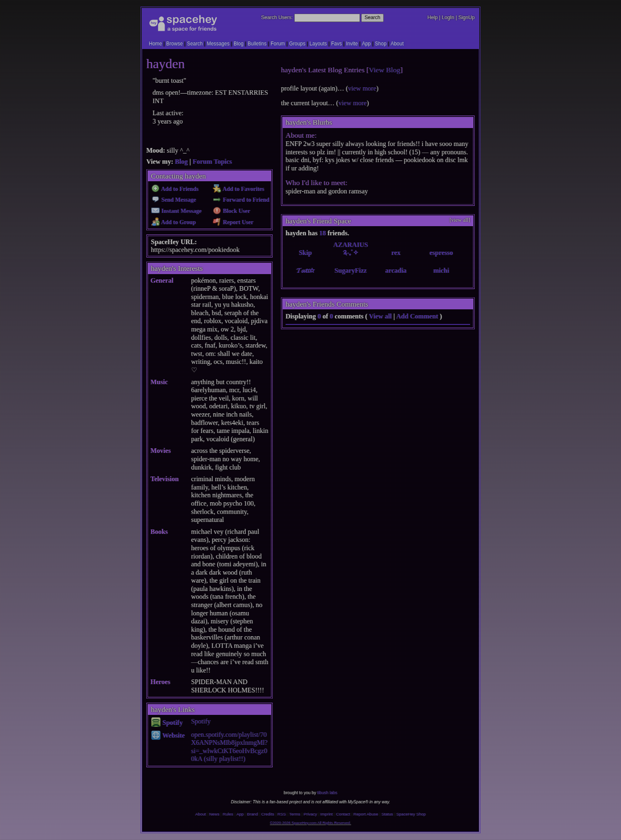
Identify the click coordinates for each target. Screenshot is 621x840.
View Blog (384, 70)
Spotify (167, 723)
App (366, 44)
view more (362, 88)
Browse (175, 44)
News (214, 814)
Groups (297, 44)
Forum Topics (212, 162)
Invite (352, 44)
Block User (232, 211)
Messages (218, 44)
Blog (239, 44)
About (397, 44)
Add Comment (417, 316)
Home (155, 44)
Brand (252, 814)
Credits (268, 814)
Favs (336, 44)
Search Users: (277, 17)
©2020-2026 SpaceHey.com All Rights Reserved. (310, 823)
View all (381, 316)
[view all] (460, 220)
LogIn (448, 17)
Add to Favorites (238, 189)
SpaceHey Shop (411, 814)
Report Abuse (366, 814)
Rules (228, 814)
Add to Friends (175, 189)
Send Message (174, 200)
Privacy (310, 814)
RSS (282, 814)
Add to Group (174, 222)
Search (372, 17)
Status (387, 814)
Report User (233, 222)
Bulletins (257, 44)
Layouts (318, 44)
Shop (381, 44)
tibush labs (327, 793)
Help (432, 17)
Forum (278, 44)
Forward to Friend (241, 200)
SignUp (467, 17)
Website (168, 735)
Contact (343, 814)
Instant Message (176, 211)
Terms (295, 814)
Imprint (327, 814)
